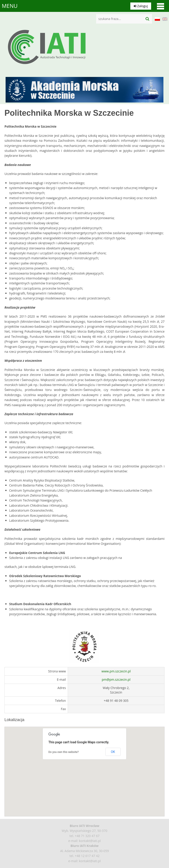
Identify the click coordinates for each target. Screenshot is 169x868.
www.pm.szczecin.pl (116, 671)
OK (113, 752)
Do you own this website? (64, 752)
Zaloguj (140, 6)
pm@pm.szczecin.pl (116, 679)
